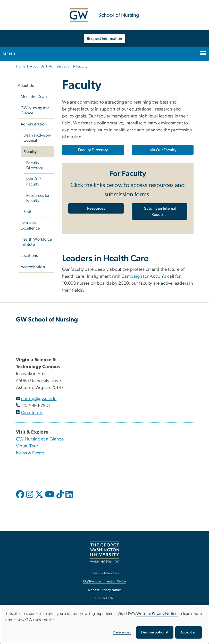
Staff (27, 212)
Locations (29, 256)
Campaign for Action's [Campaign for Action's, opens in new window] (144, 276)
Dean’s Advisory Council (37, 138)
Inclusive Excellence (30, 226)
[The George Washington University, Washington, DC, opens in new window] (105, 552)
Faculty (30, 152)
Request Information (104, 39)
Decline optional (155, 632)
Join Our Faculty (34, 182)
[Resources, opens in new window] (96, 208)
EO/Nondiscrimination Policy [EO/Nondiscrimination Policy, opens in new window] (105, 582)
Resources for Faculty (38, 198)
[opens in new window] (21, 498)
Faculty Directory (35, 165)
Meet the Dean (34, 97)
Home (21, 66)
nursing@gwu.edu (39, 399)
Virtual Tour (27, 446)
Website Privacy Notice (157, 614)
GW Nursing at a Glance (35, 111)
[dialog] (104, 625)
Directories (32, 413)
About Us (37, 66)
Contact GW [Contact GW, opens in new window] (104, 598)
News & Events (30, 453)
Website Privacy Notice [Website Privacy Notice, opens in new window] (104, 590)
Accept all (189, 632)
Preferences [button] (122, 632)
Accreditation (33, 267)
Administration (60, 66)
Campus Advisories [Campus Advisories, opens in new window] (104, 573)
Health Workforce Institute (36, 242)
